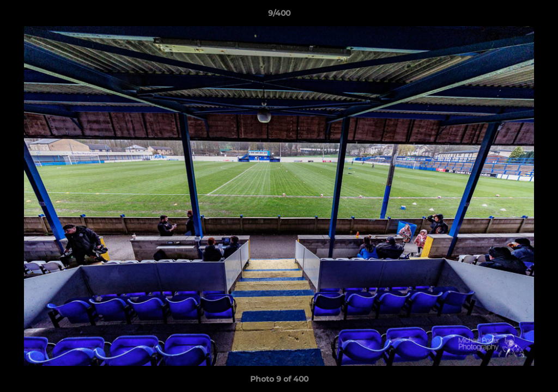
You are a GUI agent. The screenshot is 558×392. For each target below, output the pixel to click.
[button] (538, 16)
